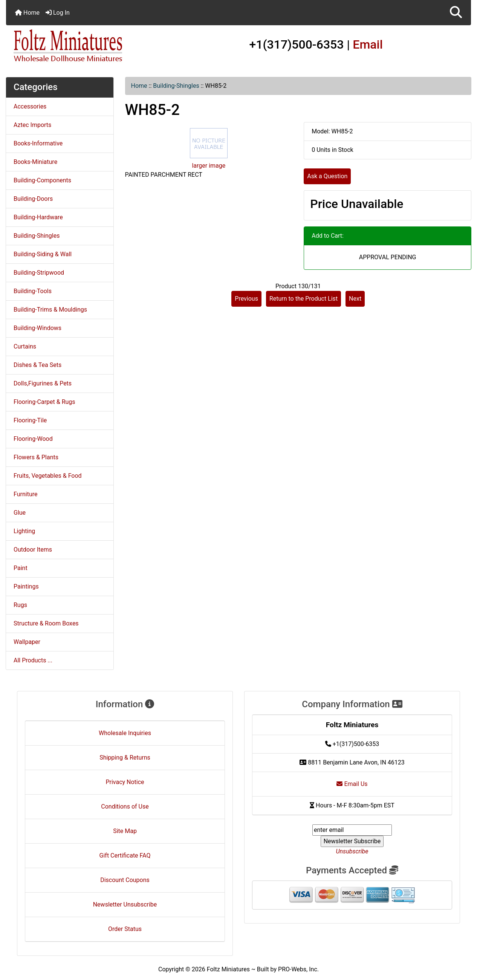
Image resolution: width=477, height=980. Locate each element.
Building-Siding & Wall (43, 254)
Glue (20, 513)
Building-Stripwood (39, 273)
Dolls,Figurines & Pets (43, 383)
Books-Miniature (35, 162)
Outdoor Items (33, 550)
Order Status (125, 929)
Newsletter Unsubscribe (125, 904)
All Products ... (33, 660)
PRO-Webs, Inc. (298, 969)
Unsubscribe (352, 851)
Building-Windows (37, 328)
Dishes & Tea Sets (37, 365)
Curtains (25, 346)
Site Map (125, 831)
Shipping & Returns (125, 758)
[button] (456, 13)
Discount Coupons (125, 880)
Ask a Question (327, 176)
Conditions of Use (125, 806)
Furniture (25, 494)
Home (27, 13)
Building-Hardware (38, 217)
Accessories (30, 106)
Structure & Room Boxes (46, 623)
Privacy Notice (125, 782)
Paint (21, 568)
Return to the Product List (303, 299)
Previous (246, 299)
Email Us (352, 784)
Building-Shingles (176, 86)
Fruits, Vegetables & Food (48, 476)
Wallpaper (27, 642)
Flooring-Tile (30, 420)
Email (368, 44)
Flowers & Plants (36, 457)
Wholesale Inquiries (125, 733)
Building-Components (42, 180)
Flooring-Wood (33, 439)
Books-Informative (38, 143)
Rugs (20, 605)
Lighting (24, 531)
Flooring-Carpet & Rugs (44, 402)
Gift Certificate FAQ (125, 855)
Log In (58, 13)
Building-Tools (33, 291)
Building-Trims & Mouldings (50, 310)
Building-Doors (33, 199)
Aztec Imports (32, 125)
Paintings (26, 586)
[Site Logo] (83, 46)
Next (355, 299)
